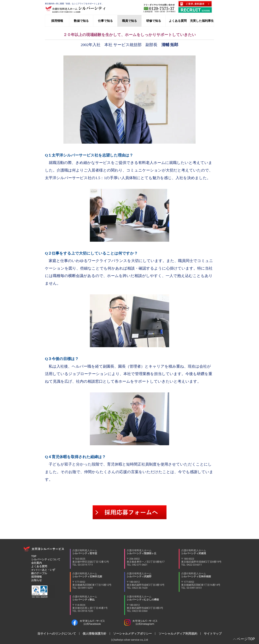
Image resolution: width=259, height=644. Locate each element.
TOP (34, 556)
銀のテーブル (39, 573)
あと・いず (43, 570)
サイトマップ (211, 634)
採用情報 (57, 21)
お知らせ (37, 580)
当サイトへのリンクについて (58, 634)
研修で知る (154, 21)
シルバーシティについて (46, 559)
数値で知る (81, 21)
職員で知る (129, 21)
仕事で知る (105, 21)
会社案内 (37, 563)
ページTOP (246, 639)
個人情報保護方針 (94, 634)
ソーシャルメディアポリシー (132, 634)
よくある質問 (178, 21)
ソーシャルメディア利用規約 (178, 634)
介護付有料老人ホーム (98, 558)
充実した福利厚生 (202, 21)
